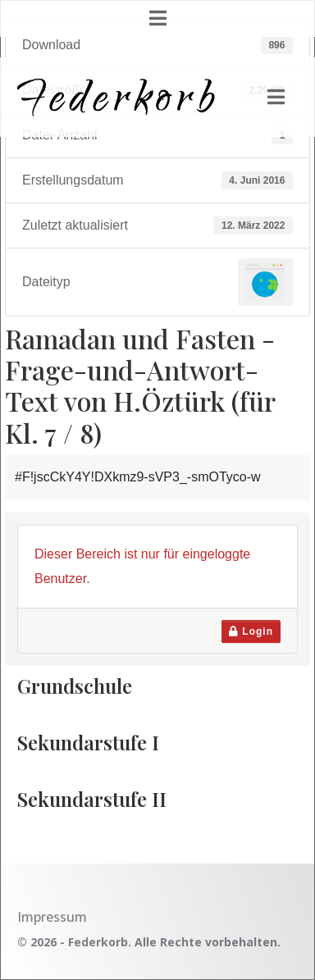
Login (251, 631)
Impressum (52, 917)
